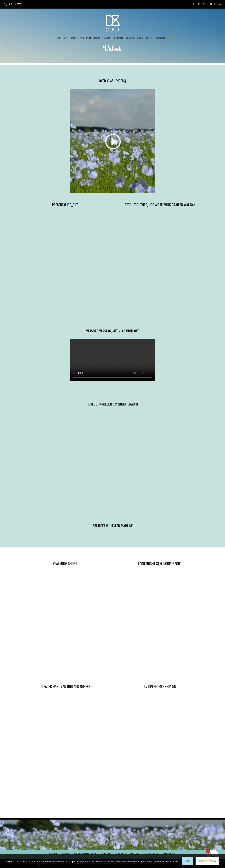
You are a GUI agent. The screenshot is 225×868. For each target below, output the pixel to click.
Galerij (107, 38)
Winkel (130, 38)
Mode (74, 38)
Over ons (143, 38)
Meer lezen (207, 861)
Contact (160, 38)
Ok (187, 861)
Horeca (60, 38)
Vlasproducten (90, 38)
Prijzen (118, 38)
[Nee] (219, 861)
